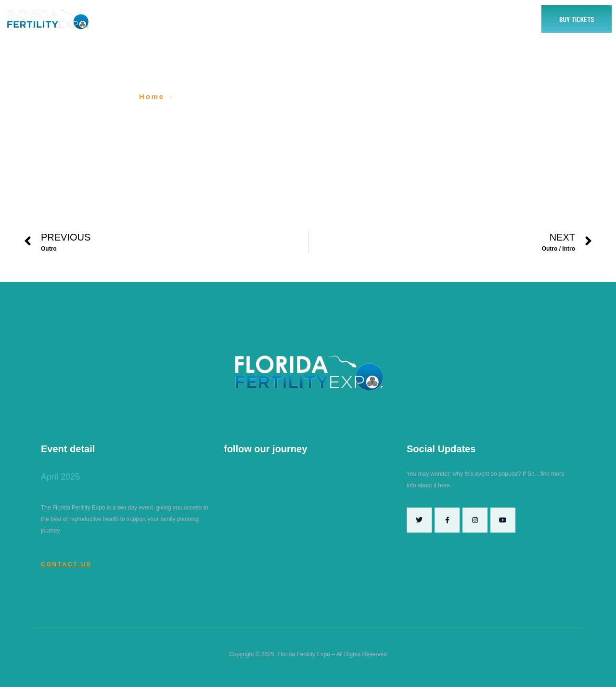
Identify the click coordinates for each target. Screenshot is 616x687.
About (209, 19)
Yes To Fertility (461, 19)
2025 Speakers (345, 19)
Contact (405, 19)
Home (169, 19)
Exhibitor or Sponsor (270, 19)
